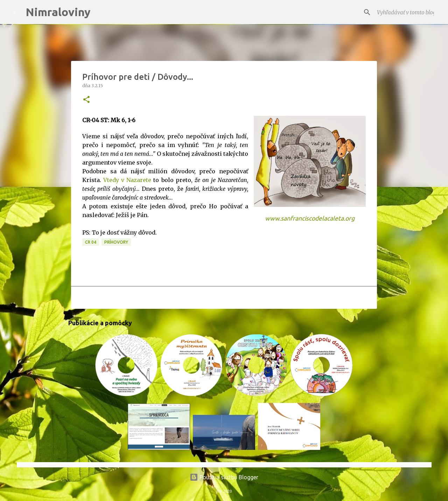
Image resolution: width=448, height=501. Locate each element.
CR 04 (91, 242)
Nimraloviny (58, 12)
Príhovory (116, 242)
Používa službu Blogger (224, 477)
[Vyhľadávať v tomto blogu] (400, 12)
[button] (86, 100)
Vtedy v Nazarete (127, 180)
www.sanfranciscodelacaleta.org (310, 218)
